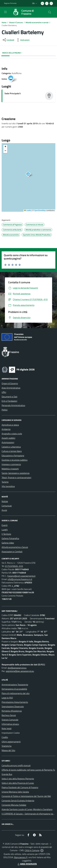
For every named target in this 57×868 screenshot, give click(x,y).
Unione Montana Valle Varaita (15, 792)
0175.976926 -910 (14, 566)
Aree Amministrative (11, 388)
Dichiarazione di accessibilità (14, 689)
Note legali (7, 728)
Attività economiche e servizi (37, 22)
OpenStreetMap (40, 210)
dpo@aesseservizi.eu (17, 668)
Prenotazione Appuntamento (15, 702)
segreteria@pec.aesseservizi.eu (20, 671)
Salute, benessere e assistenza (16, 473)
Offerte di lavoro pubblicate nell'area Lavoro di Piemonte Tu (28, 770)
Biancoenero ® (21, 857)
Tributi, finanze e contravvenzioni (16, 477)
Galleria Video (8, 543)
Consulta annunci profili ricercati (16, 765)
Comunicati (7, 506)
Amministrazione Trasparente (15, 685)
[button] (30, 175)
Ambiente (6, 429)
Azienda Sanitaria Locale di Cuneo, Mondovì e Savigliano (27, 809)
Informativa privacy (10, 724)
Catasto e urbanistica (11, 447)
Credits (5, 737)
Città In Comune (32, 850)
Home (4, 22)
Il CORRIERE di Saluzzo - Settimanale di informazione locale (29, 814)
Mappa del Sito (8, 750)
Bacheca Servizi (9, 715)
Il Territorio (6, 534)
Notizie (5, 501)
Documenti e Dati (9, 397)
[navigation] (5, 12)
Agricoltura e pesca (10, 425)
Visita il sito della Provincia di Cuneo (18, 783)
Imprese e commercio (11, 464)
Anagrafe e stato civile (12, 434)
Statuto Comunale (10, 720)
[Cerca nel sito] (50, 12)
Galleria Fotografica (10, 538)
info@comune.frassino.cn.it (20, 579)
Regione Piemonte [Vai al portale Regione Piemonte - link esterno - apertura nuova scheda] (10, 3)
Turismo (5, 482)
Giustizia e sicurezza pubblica (15, 460)
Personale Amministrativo (13, 405)
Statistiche (7, 746)
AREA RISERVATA (27, 864)
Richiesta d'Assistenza (12, 711)
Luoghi (5, 530)
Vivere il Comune (16, 22)
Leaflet (28, 210)
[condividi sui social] (8, 40)
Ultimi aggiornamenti (11, 742)
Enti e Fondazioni (9, 401)
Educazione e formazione (13, 456)
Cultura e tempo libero (12, 451)
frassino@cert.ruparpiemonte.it (21, 576)
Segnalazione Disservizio (13, 706)
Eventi (5, 525)
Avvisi (4, 510)
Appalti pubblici (8, 438)
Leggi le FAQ (7, 698)
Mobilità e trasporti (10, 469)
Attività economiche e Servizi (15, 547)
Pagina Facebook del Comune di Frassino (20, 787)
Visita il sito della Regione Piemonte (18, 779)
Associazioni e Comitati (12, 552)
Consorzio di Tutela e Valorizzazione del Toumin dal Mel (26, 796)
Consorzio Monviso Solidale (14, 805)
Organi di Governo (10, 383)
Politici (5, 410)
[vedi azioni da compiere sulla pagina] (23, 40)
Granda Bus (7, 774)
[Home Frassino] (27, 12)
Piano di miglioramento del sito (16, 693)
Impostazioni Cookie (11, 733)
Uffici (4, 392)
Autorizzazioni (8, 442)
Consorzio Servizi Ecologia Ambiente (18, 801)
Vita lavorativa (8, 486)
